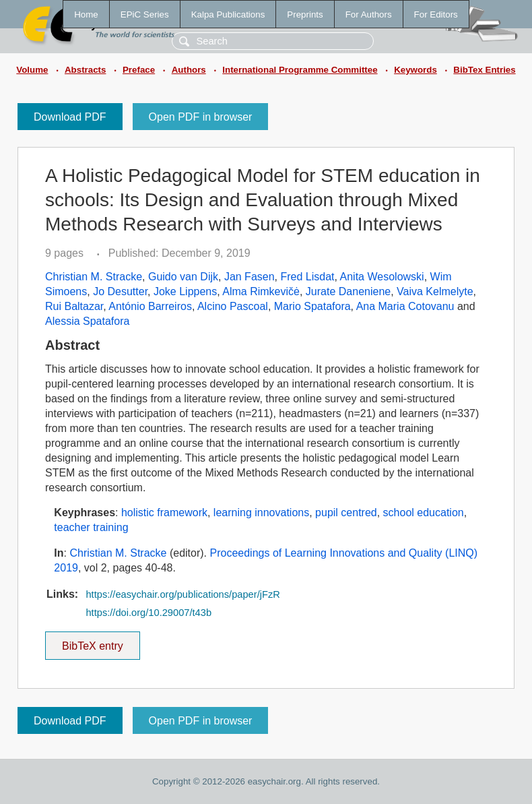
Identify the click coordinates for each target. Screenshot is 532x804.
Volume (32, 70)
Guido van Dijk (183, 277)
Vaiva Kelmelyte (435, 291)
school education (424, 513)
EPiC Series (145, 14)
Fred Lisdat (307, 277)
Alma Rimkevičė (261, 291)
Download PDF (70, 117)
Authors (189, 70)
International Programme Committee (300, 70)
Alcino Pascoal (233, 306)
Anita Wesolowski (382, 277)
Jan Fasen (250, 277)
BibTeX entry (92, 642)
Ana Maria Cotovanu (405, 306)
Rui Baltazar (74, 306)
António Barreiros (150, 306)
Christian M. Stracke (94, 277)
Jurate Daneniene (348, 291)
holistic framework (164, 513)
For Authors (369, 14)
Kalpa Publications (228, 14)
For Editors (436, 14)
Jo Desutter (120, 291)
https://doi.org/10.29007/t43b (148, 613)
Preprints (305, 14)
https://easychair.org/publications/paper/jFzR (182, 594)
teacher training (91, 527)
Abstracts (85, 70)
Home (86, 14)
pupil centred (346, 513)
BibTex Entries (484, 70)
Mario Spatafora (312, 306)
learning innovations (261, 513)
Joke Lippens (185, 291)
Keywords (415, 70)
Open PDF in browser (201, 117)
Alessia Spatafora (87, 321)
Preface (139, 70)
